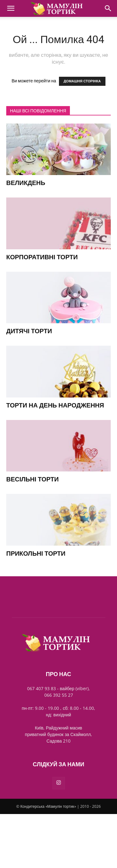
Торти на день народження (55, 405)
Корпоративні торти (42, 257)
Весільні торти (32, 479)
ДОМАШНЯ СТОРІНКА (82, 81)
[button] (11, 8)
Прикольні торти (36, 553)
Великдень (26, 183)
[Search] (108, 8)
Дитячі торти (29, 331)
